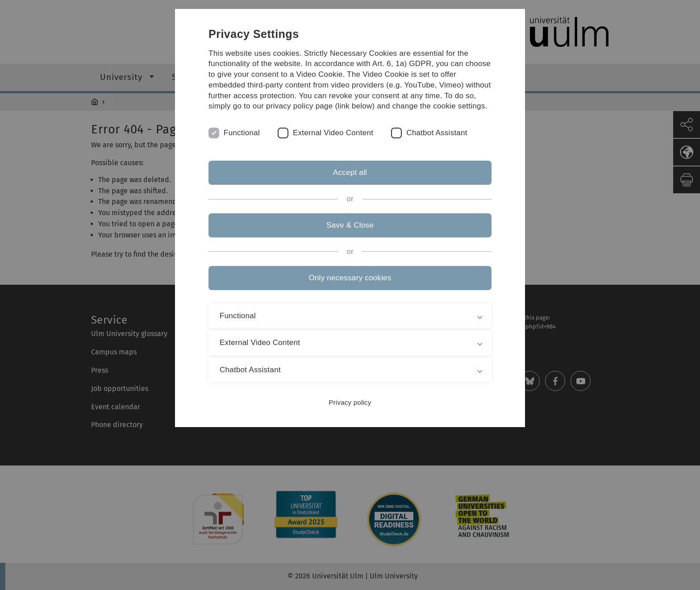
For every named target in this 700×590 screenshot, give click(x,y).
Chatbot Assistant (437, 133)
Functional (242, 133)
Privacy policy (350, 402)
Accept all (350, 172)
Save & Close (350, 225)
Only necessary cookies (350, 278)
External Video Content (333, 133)
